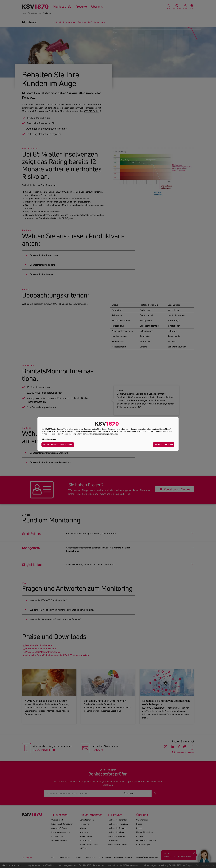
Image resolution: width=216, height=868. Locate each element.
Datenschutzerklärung (99, 434)
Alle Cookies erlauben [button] (164, 445)
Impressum (113, 434)
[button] (49, 439)
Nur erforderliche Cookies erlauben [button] (58, 445)
